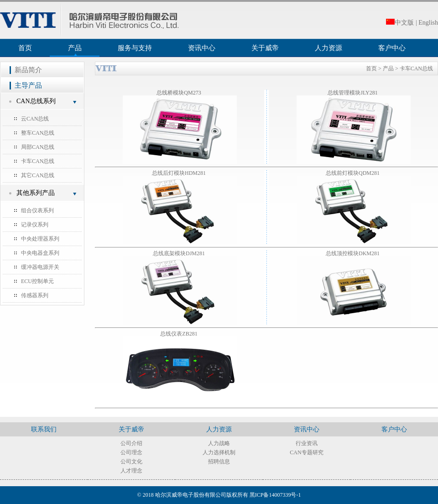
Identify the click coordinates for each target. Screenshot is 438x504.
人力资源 (328, 48)
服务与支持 (135, 48)
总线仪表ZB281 (179, 334)
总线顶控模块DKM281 (353, 253)
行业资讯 (307, 443)
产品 (75, 48)
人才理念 (131, 471)
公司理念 (131, 452)
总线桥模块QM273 (179, 93)
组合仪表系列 (37, 210)
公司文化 (131, 462)
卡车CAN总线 (38, 161)
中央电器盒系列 (40, 253)
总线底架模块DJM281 (180, 253)
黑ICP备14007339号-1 (275, 495)
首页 (25, 48)
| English (427, 23)
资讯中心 (202, 48)
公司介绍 (131, 443)
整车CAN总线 (38, 133)
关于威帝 (265, 48)
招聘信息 (219, 462)
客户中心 (392, 48)
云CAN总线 (35, 119)
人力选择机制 (219, 452)
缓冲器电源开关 (40, 267)
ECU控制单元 (37, 281)
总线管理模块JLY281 (353, 93)
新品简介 (28, 70)
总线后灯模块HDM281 (180, 173)
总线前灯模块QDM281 (353, 173)
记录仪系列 (35, 225)
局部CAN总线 (38, 147)
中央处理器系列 (40, 239)
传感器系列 (35, 295)
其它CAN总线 (38, 175)
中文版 (400, 23)
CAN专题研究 (306, 452)
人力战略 (219, 443)
